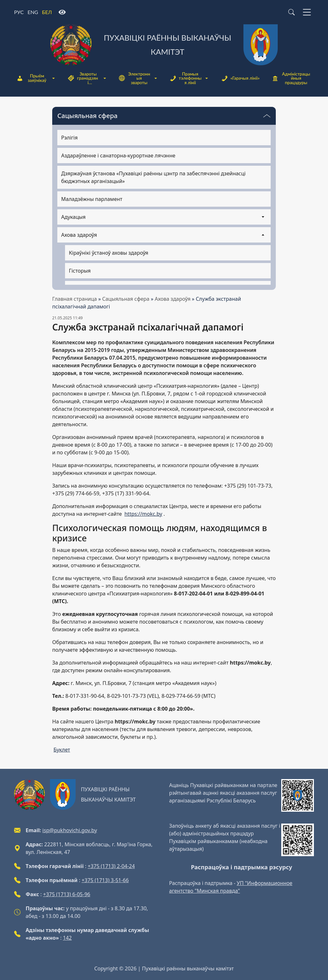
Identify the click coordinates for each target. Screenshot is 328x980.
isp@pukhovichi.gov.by (70, 830)
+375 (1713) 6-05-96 (67, 894)
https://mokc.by (143, 514)
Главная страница (75, 299)
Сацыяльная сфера (126, 299)
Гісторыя (80, 271)
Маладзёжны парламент (92, 199)
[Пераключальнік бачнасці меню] (267, 116)
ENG (33, 12)
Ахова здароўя (173, 299)
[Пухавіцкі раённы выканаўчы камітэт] (164, 45)
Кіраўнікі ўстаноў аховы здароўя (109, 253)
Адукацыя (73, 217)
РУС (19, 12)
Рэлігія (69, 138)
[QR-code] (298, 795)
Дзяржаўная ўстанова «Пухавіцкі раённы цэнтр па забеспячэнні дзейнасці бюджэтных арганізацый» (153, 177)
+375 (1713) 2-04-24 (111, 866)
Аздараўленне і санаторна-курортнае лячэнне (118, 155)
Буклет (62, 750)
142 (67, 938)
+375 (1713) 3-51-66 (105, 880)
